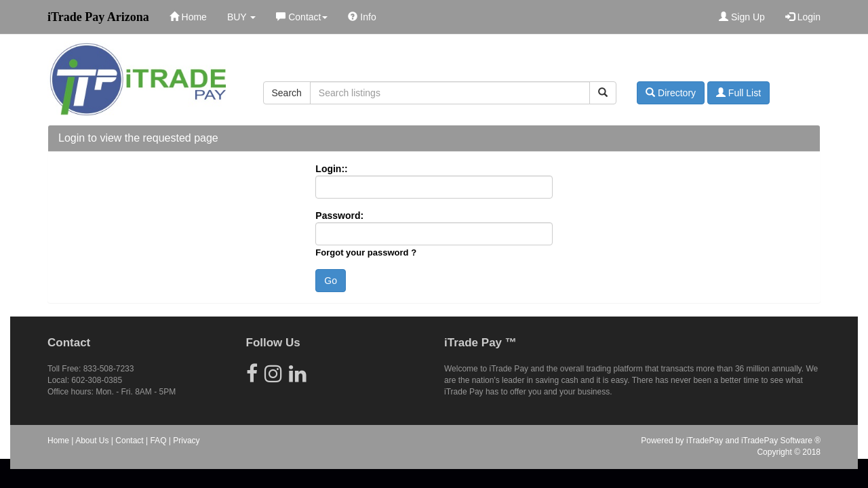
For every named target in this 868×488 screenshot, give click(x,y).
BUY (241, 17)
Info (362, 17)
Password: (339, 216)
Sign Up (742, 17)
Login (803, 17)
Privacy (186, 441)
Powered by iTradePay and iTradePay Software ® (731, 441)
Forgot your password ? (366, 252)
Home (188, 17)
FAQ (158, 441)
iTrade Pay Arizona (98, 17)
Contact (302, 17)
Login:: (331, 169)
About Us (92, 441)
